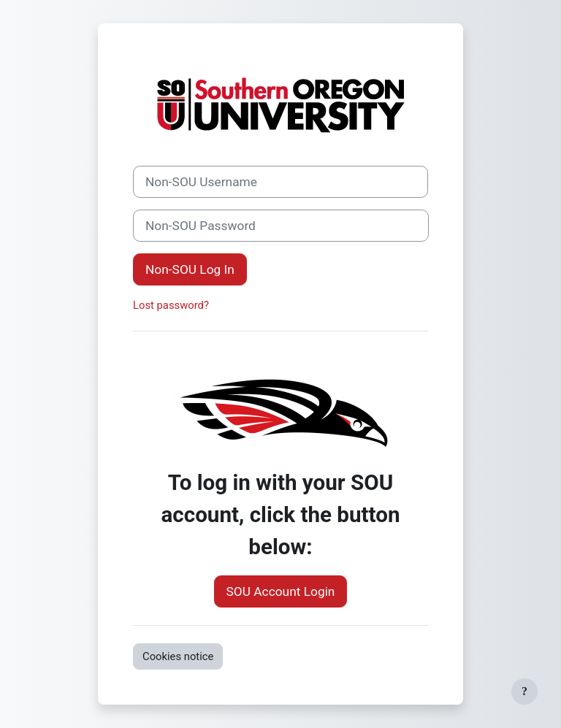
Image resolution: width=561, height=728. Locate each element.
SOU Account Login (281, 591)
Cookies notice (178, 656)
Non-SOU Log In (190, 269)
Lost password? (171, 305)
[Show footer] (524, 691)
